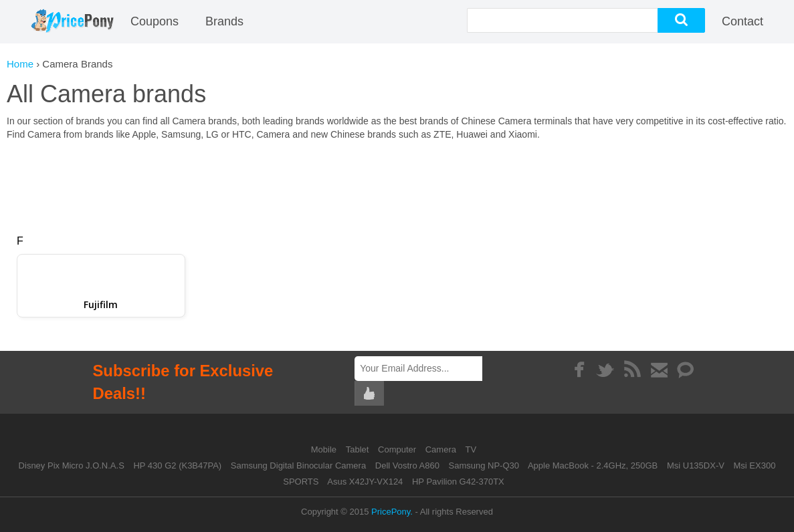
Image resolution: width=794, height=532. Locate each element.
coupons (155, 21)
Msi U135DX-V (696, 465)
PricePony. (392, 512)
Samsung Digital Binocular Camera (298, 465)
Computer (398, 449)
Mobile (325, 449)
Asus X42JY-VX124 (365, 482)
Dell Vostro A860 (407, 465)
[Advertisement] (397, 181)
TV (471, 449)
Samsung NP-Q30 (484, 465)
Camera (442, 449)
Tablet (359, 449)
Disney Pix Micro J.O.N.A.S (72, 465)
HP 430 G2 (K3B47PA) (177, 465)
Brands (224, 21)
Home (20, 64)
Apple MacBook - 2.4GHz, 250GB (593, 465)
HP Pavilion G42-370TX (458, 482)
